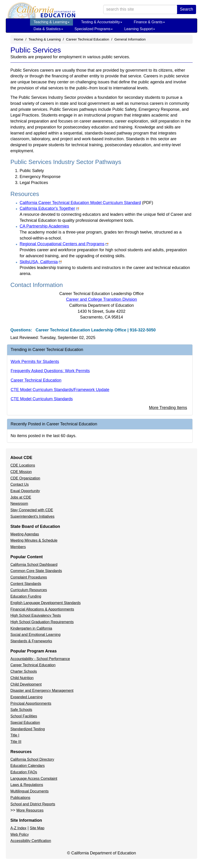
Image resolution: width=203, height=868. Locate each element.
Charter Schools (24, 671)
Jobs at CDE (21, 497)
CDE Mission (21, 472)
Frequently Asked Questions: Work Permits (50, 371)
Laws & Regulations (27, 785)
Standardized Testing (28, 729)
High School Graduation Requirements (42, 622)
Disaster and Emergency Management (42, 691)
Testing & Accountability (102, 22)
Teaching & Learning (52, 22)
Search (186, 9)
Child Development (26, 684)
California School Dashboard (34, 565)
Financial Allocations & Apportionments (42, 609)
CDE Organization (25, 478)
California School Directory (32, 759)
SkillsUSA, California (41, 262)
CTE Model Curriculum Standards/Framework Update (60, 390)
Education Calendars (28, 766)
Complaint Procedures (29, 577)
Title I (15, 735)
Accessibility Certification (31, 841)
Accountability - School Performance (40, 659)
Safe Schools (21, 710)
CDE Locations (23, 465)
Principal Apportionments (31, 703)
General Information (130, 39)
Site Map (37, 828)
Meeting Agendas (25, 534)
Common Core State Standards (36, 571)
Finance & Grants (149, 22)
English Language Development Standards (45, 603)
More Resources (30, 810)
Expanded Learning (26, 697)
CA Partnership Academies (44, 226)
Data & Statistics (48, 29)
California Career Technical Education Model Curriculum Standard (86, 203)
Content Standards (26, 584)
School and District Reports (33, 804)
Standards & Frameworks (31, 641)
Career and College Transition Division (101, 299)
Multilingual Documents (29, 791)
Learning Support (140, 29)
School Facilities (24, 716)
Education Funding (26, 596)
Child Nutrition (22, 678)
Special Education (25, 723)
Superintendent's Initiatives (32, 516)
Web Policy (20, 834)
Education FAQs (24, 772)
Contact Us (20, 484)
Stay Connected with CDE (32, 510)
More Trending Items (168, 408)
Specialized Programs (94, 29)
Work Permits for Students (35, 362)
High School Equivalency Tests (36, 615)
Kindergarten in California (31, 628)
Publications (20, 798)
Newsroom (19, 504)
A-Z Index (18, 828)
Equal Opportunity (25, 491)
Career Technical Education (88, 39)
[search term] (140, 9)
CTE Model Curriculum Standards (42, 399)
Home (19, 39)
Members (18, 547)
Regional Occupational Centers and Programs (64, 244)
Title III (16, 742)
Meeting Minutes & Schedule (34, 540)
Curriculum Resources (29, 590)
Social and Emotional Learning (35, 635)
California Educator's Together (49, 208)
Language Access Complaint (34, 779)
